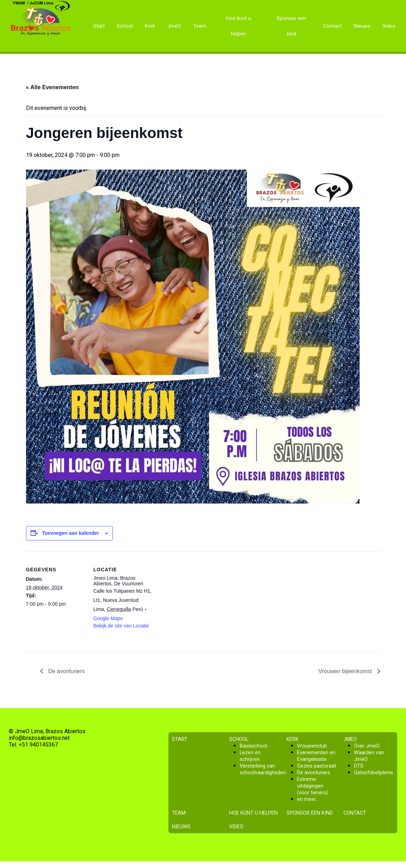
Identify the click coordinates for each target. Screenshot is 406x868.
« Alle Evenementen (53, 87)
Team (199, 26)
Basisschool (253, 746)
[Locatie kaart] (198, 600)
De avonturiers (66, 671)
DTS (359, 766)
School (125, 26)
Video (389, 26)
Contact (333, 26)
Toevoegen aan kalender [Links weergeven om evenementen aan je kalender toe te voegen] (70, 533)
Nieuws (362, 26)
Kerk (150, 26)
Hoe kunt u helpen (239, 26)
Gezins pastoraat (317, 766)
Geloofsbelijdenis (373, 773)
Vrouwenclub (312, 746)
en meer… (308, 799)
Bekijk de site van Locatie (121, 626)
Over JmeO (367, 746)
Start (99, 26)
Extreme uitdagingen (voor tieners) (312, 786)
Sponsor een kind (291, 26)
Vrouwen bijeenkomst (346, 671)
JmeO (174, 26)
